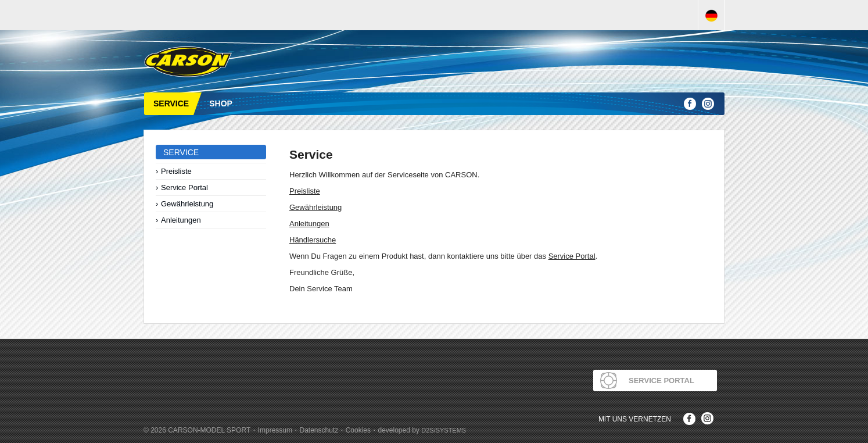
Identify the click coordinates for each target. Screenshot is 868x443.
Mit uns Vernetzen (635, 419)
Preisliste (176, 171)
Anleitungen (181, 220)
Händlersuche (313, 240)
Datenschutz (319, 430)
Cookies (358, 430)
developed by (422, 430)
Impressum (275, 430)
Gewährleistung (187, 204)
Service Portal (184, 187)
